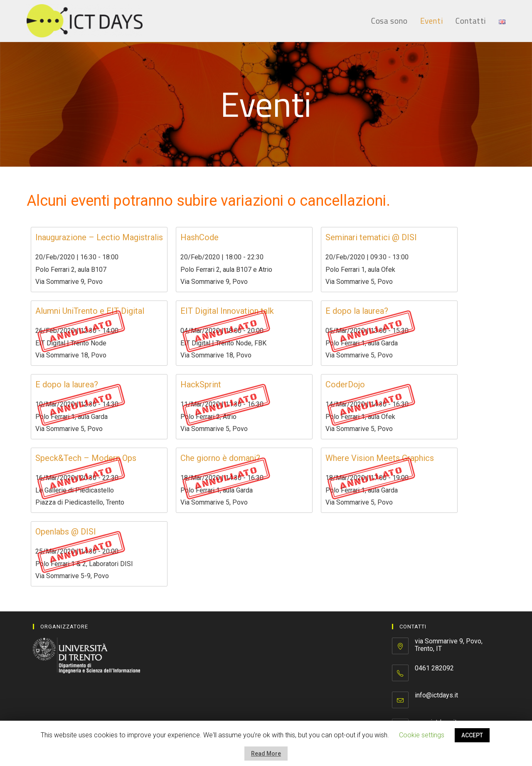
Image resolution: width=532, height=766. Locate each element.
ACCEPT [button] (472, 735)
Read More (266, 754)
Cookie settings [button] (422, 735)
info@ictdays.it (436, 695)
